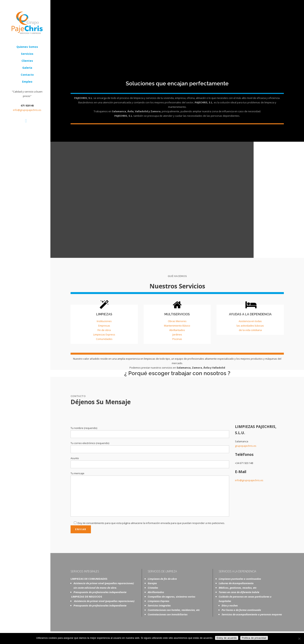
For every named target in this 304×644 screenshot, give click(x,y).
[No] (299, 639)
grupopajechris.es (246, 446)
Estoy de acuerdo (227, 638)
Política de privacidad (254, 638)
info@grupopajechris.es (27, 110)
